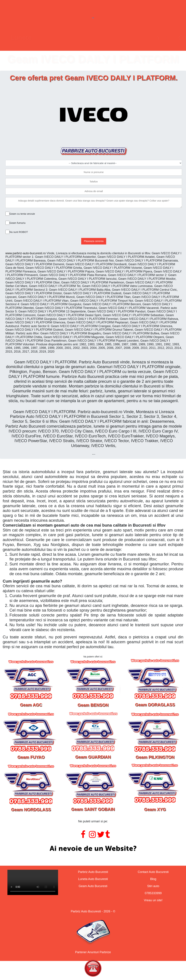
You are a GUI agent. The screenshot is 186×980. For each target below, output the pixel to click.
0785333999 (153, 893)
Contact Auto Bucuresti (153, 872)
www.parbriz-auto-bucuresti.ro (26, 253)
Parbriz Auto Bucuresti (93, 872)
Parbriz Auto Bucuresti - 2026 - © (93, 911)
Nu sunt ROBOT (19, 232)
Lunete (71, 38)
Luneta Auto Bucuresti (93, 879)
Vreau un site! (153, 900)
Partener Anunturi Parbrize (93, 952)
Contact (141, 38)
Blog (153, 879)
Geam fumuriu (17, 223)
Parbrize (37, 38)
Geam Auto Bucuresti (93, 886)
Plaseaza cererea (94, 241)
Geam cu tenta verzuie (22, 214)
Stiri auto (153, 886)
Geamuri (105, 38)
